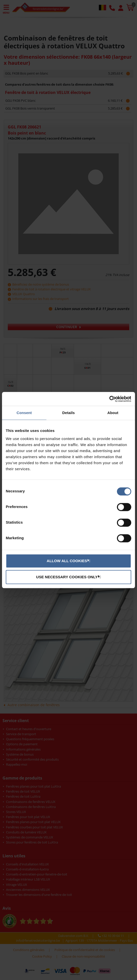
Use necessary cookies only (68, 577)
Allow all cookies (68, 561)
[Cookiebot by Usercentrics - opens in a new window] (109, 399)
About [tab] (113, 413)
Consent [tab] (24, 413)
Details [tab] (68, 413)
